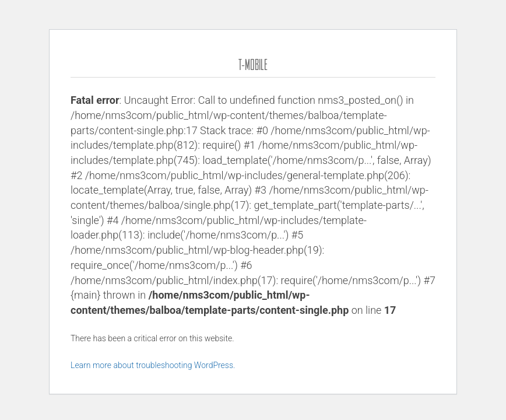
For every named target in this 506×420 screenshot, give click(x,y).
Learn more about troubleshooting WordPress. (153, 365)
